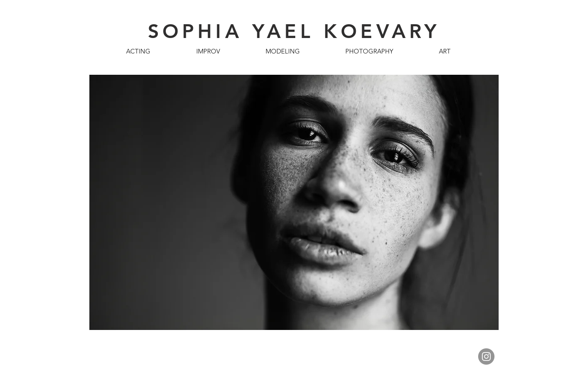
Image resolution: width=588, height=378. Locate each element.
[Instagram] (486, 356)
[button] (138, 51)
